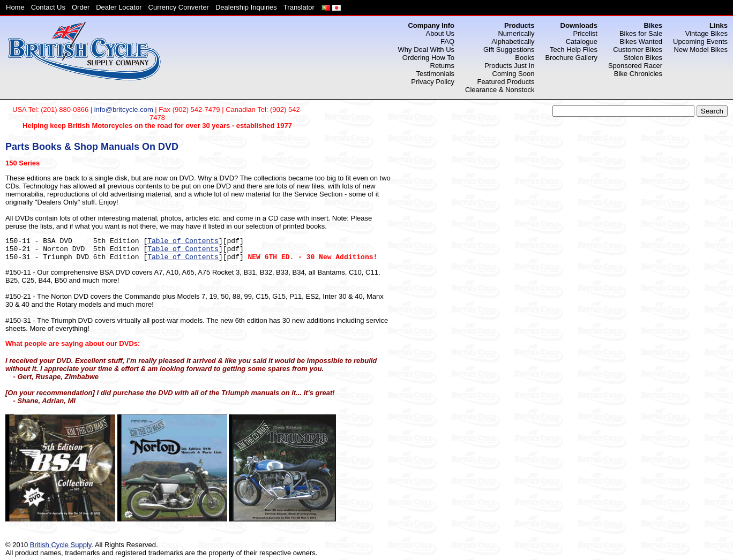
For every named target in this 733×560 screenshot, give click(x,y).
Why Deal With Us (426, 50)
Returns (443, 66)
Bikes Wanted (641, 41)
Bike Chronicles (638, 74)
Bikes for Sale (641, 33)
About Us (440, 33)
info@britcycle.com (124, 109)
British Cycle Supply (61, 545)
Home (15, 7)
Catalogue (582, 41)
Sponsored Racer (635, 66)
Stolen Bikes (643, 58)
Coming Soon (514, 74)
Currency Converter (179, 7)
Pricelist (585, 33)
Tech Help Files (574, 50)
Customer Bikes (638, 50)
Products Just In (509, 66)
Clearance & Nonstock (500, 90)
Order (81, 7)
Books (525, 58)
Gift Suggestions (509, 50)
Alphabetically (513, 41)
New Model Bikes (701, 50)
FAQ (447, 41)
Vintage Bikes (706, 33)
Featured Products (506, 82)
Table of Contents (183, 241)
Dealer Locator (119, 7)
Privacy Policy (433, 82)
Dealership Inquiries (246, 7)
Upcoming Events (700, 41)
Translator (299, 7)
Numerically (516, 33)
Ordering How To (428, 58)
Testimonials (436, 74)
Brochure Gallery (571, 58)
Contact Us (48, 7)
